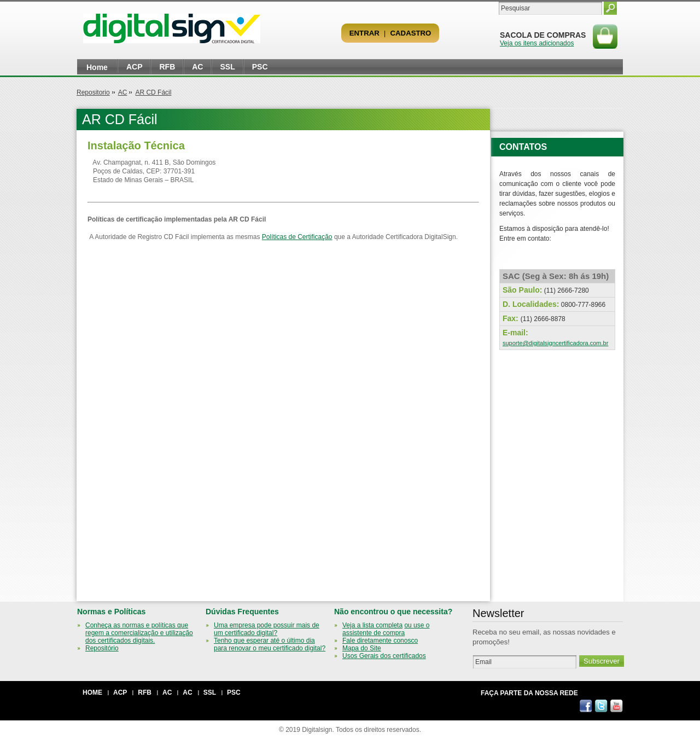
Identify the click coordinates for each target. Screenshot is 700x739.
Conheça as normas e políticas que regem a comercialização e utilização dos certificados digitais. (139, 633)
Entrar (364, 33)
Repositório (102, 648)
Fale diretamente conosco (380, 641)
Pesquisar (610, 8)
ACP (135, 67)
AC (197, 67)
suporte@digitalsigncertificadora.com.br (555, 343)
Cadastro (411, 33)
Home (97, 67)
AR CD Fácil (153, 92)
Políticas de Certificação (297, 237)
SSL (227, 67)
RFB (167, 67)
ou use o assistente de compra (386, 629)
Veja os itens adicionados (537, 43)
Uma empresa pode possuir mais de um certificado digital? (267, 629)
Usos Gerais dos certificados (384, 656)
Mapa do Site (362, 648)
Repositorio (93, 92)
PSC (260, 67)
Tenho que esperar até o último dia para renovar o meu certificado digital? (270, 644)
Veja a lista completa (372, 625)
